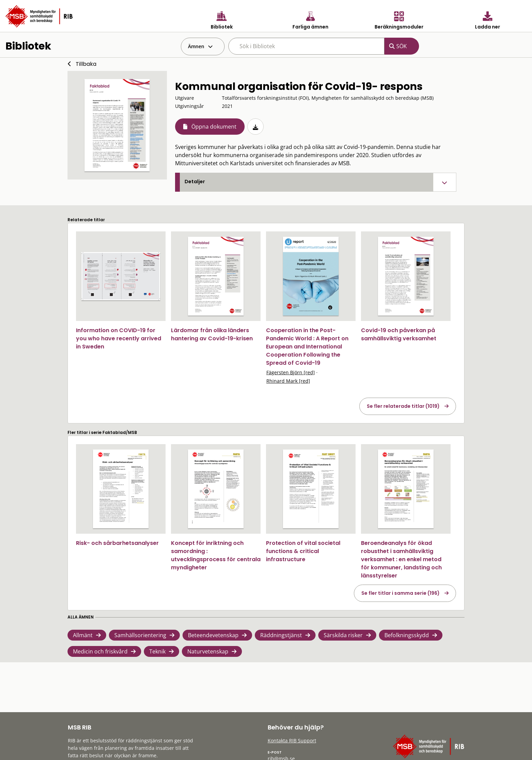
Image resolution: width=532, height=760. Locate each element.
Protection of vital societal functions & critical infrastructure (303, 551)
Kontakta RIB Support (292, 740)
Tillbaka (86, 64)
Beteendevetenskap (213, 635)
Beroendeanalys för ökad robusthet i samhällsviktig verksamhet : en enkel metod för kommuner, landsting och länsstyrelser (401, 559)
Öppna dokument (214, 127)
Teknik (157, 651)
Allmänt (83, 635)
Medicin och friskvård (100, 651)
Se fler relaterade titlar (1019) (403, 406)
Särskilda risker (343, 635)
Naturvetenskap (208, 651)
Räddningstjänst (281, 635)
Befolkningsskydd (407, 635)
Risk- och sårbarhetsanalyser (117, 543)
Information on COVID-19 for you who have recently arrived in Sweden (119, 338)
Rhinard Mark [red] (288, 381)
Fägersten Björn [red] (291, 372)
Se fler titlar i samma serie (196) (401, 593)
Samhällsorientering (140, 635)
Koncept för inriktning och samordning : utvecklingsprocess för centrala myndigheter (216, 555)
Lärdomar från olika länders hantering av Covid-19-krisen (212, 334)
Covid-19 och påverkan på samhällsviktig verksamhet (399, 334)
